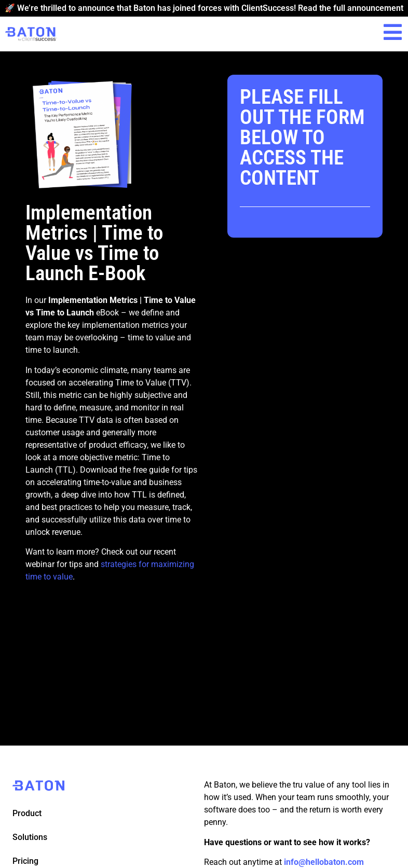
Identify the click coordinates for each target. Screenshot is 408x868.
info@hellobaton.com (324, 862)
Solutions (30, 837)
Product (27, 813)
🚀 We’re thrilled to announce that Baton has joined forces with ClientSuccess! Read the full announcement (204, 8)
